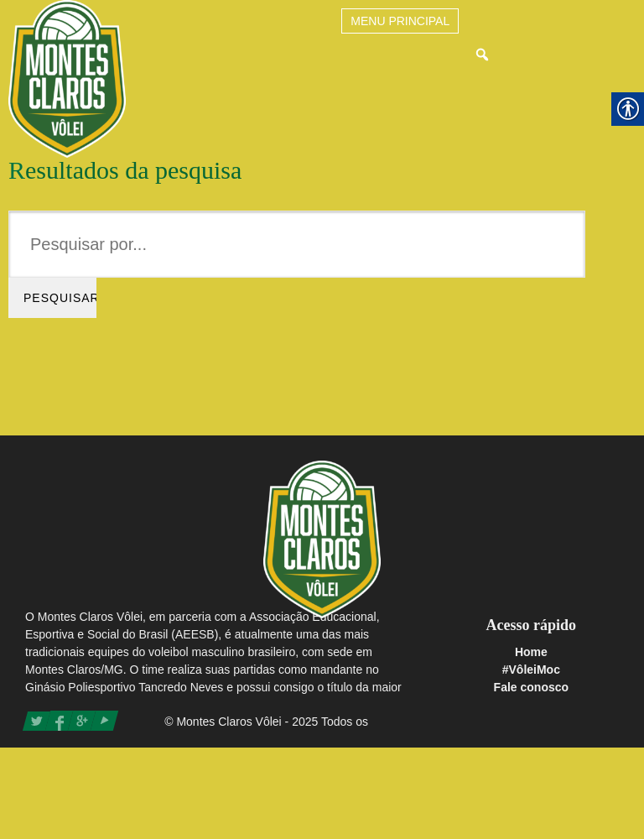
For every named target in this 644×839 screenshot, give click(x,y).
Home (531, 652)
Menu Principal (400, 21)
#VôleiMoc (531, 670)
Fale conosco (531, 687)
